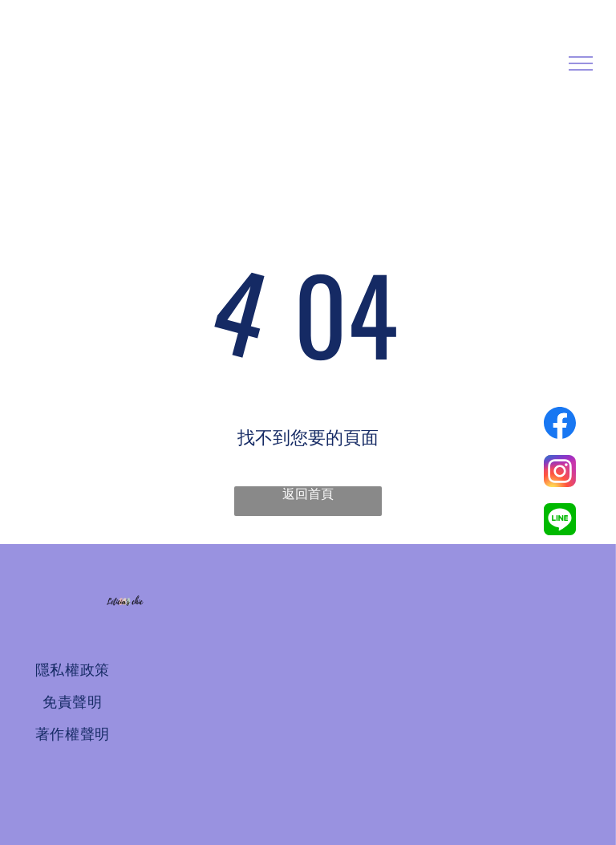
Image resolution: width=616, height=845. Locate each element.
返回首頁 (308, 494)
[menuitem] (72, 670)
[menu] (581, 63)
